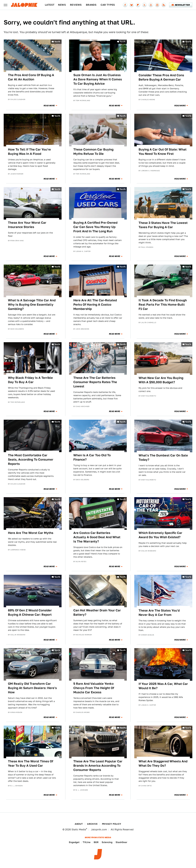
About (79, 824)
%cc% (57, 42)
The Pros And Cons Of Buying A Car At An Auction (31, 77)
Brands (91, 5)
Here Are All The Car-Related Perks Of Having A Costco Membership (95, 305)
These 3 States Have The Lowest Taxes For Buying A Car (163, 225)
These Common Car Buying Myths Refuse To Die (93, 152)
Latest (50, 5)
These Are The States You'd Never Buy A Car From (159, 613)
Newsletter (181, 5)
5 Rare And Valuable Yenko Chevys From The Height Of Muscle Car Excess (94, 688)
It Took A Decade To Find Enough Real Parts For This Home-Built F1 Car (163, 305)
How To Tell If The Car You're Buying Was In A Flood (29, 152)
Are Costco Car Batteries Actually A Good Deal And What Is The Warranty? (97, 537)
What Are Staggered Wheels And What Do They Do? (163, 763)
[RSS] (164, 5)
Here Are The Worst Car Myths (31, 533)
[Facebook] (125, 5)
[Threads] (151, 5)
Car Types (108, 5)
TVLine (87, 842)
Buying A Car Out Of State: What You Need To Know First (163, 152)
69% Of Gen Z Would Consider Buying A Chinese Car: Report (30, 612)
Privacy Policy (112, 824)
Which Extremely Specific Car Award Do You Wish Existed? (160, 535)
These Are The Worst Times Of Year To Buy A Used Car (31, 763)
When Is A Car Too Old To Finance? (92, 457)
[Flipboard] (138, 5)
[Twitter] (144, 5)
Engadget (74, 842)
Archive (92, 824)
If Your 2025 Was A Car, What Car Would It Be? (163, 686)
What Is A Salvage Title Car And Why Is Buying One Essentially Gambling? (32, 305)
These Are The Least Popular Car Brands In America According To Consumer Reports (98, 766)
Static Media (79, 829)
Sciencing (107, 842)
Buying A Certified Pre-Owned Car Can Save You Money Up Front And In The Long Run (95, 227)
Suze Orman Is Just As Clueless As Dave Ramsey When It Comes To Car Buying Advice (98, 79)
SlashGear (121, 842)
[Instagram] (157, 5)
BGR (96, 842)
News (62, 5)
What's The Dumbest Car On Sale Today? (163, 458)
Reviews (76, 5)
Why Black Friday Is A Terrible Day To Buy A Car (30, 380)
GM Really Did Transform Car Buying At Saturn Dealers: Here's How (32, 688)
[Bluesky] (132, 5)
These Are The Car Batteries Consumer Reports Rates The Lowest (95, 382)
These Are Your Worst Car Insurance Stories (27, 225)
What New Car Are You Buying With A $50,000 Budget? (161, 380)
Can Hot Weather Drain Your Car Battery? (97, 612)
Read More (49, 106)
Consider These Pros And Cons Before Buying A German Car (161, 77)
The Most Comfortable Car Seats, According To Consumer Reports (31, 459)
